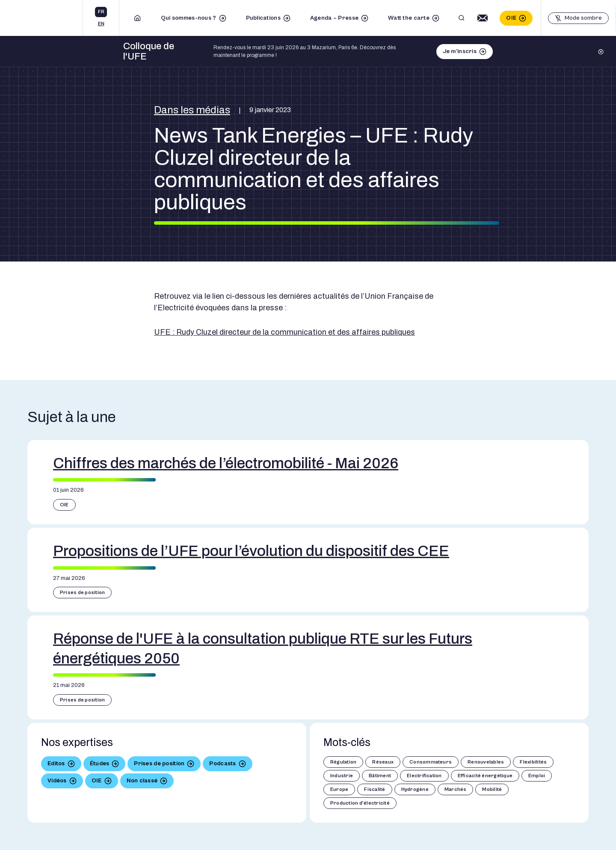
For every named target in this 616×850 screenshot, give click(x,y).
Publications (263, 18)
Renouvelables (486, 762)
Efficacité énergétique (485, 776)
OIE (511, 18)
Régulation (343, 762)
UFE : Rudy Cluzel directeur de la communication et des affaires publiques (284, 332)
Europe (339, 789)
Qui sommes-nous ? (189, 18)
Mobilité (492, 789)
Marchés (456, 789)
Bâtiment (380, 776)
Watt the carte (409, 18)
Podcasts (222, 764)
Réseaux (383, 762)
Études (100, 764)
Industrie (342, 776)
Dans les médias (192, 110)
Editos (56, 764)
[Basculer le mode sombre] (578, 18)
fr (101, 12)
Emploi (537, 776)
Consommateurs (431, 762)
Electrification (424, 776)
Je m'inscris (460, 51)
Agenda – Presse (334, 18)
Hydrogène (415, 789)
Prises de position (82, 593)
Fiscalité (375, 789)
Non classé (142, 781)
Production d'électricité (360, 803)
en (101, 24)
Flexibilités (533, 762)
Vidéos (57, 781)
